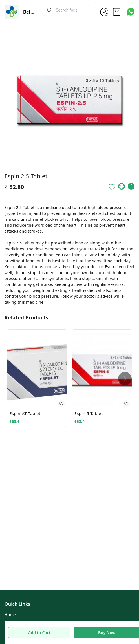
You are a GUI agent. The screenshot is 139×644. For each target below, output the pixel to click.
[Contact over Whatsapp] (131, 12)
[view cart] (117, 12)
